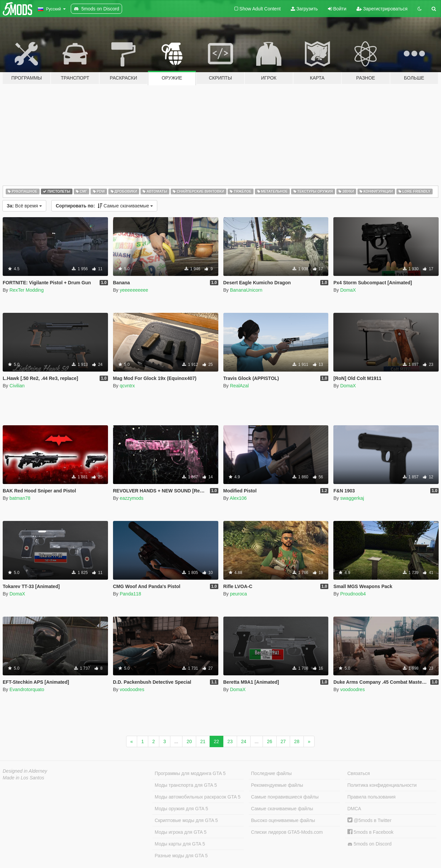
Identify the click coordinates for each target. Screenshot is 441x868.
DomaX (348, 290)
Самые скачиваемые (104, 206)
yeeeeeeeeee (134, 290)
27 (283, 741)
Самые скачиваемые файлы (282, 809)
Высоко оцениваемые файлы (283, 820)
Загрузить (304, 9)
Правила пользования (372, 797)
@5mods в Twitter (370, 820)
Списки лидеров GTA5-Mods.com (287, 832)
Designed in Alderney (25, 771)
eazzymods (132, 498)
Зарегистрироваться (382, 9)
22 (217, 741)
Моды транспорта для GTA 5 (186, 785)
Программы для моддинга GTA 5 (190, 773)
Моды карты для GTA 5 (180, 844)
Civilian (17, 386)
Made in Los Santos (23, 778)
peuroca (239, 594)
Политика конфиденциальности (382, 785)
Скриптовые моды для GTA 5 (186, 820)
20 (189, 741)
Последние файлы (271, 773)
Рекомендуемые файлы (277, 785)
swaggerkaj (352, 498)
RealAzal (239, 386)
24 (244, 741)
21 (203, 741)
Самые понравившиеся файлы (285, 797)
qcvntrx (127, 386)
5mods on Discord (370, 844)
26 (270, 741)
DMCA (354, 809)
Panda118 (130, 594)
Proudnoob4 (353, 594)
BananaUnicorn (246, 290)
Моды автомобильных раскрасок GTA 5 (198, 797)
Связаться (359, 773)
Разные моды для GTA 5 (181, 856)
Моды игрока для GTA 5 (180, 832)
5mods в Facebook (371, 832)
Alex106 (238, 498)
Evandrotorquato (27, 689)
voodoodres (132, 689)
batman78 (20, 498)
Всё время (24, 206)
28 (297, 741)
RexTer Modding (26, 290)
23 (230, 741)
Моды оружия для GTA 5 (181, 809)
